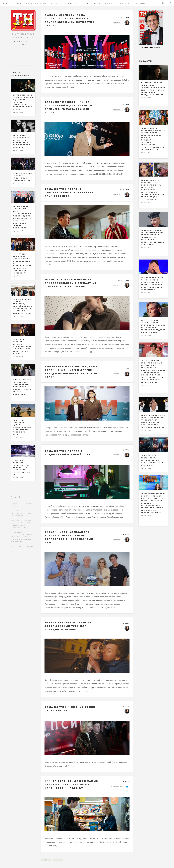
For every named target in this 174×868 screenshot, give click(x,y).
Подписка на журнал (151, 47)
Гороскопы (125, 3)
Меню (170, 3)
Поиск (163, 3)
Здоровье (109, 3)
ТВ (77, 3)
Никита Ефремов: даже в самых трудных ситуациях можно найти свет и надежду (71, 784)
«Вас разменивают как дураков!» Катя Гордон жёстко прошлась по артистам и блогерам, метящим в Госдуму (152, 237)
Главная (7, 3)
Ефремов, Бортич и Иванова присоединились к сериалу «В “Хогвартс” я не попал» (70, 283)
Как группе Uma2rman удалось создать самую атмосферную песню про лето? (22, 427)
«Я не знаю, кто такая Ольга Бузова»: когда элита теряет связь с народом (153, 460)
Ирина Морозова (117, 787)
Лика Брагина (118, 22)
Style (86, 3)
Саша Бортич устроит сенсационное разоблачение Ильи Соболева (69, 192)
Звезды (68, 3)
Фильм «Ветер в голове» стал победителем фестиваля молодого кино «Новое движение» (22, 387)
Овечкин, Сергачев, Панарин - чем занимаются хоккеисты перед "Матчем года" (22, 468)
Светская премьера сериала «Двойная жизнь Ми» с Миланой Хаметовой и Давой (23, 347)
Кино (20, 3)
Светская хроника (37, 3)
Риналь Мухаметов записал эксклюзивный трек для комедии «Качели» (68, 626)
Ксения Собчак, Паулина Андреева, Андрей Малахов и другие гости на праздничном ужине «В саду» (23, 306)
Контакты (140, 3)
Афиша (96, 3)
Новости (55, 3)
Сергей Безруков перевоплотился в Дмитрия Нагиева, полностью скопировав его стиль (23, 102)
